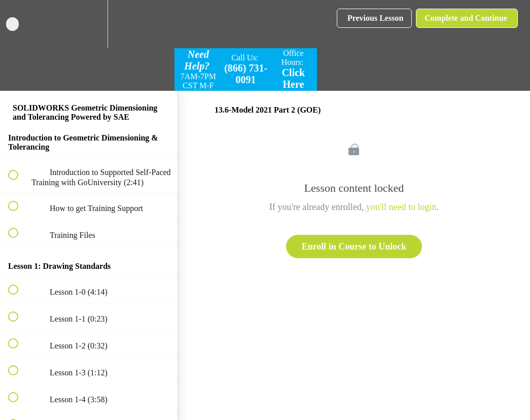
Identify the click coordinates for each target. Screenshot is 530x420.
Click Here (294, 78)
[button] (19, 24)
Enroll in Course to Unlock (354, 247)
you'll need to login (401, 207)
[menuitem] (89, 24)
